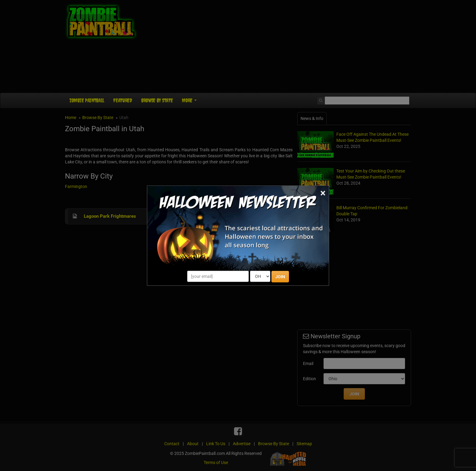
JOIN (280, 277)
